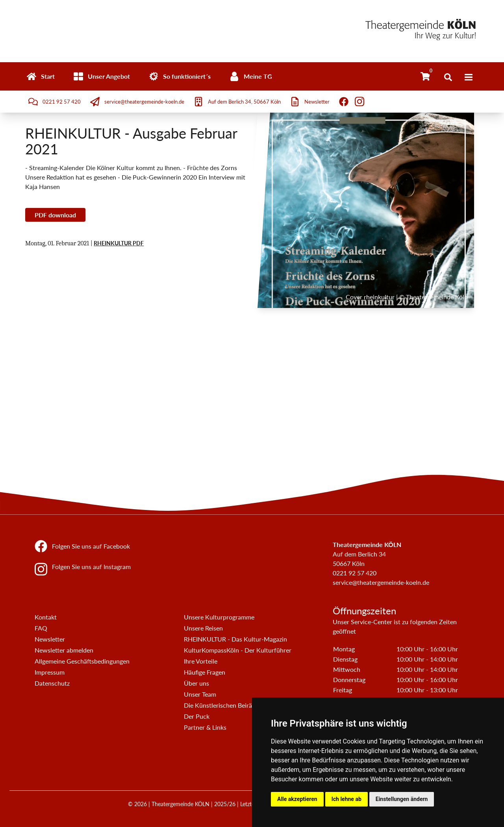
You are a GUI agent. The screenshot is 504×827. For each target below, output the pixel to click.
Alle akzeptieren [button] (297, 799)
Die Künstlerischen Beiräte (221, 705)
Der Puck (197, 716)
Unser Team (200, 694)
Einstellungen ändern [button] (402, 799)
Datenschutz (52, 683)
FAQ (41, 628)
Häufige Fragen (205, 672)
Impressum (50, 672)
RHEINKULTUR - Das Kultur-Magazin (235, 639)
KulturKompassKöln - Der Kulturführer (238, 650)
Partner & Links (205, 727)
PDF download (55, 215)
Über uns (196, 683)
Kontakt (46, 617)
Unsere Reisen (203, 628)
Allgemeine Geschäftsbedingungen (82, 661)
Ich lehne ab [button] (346, 799)
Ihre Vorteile (201, 661)
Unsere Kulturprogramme (219, 617)
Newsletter (50, 639)
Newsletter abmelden (64, 650)
